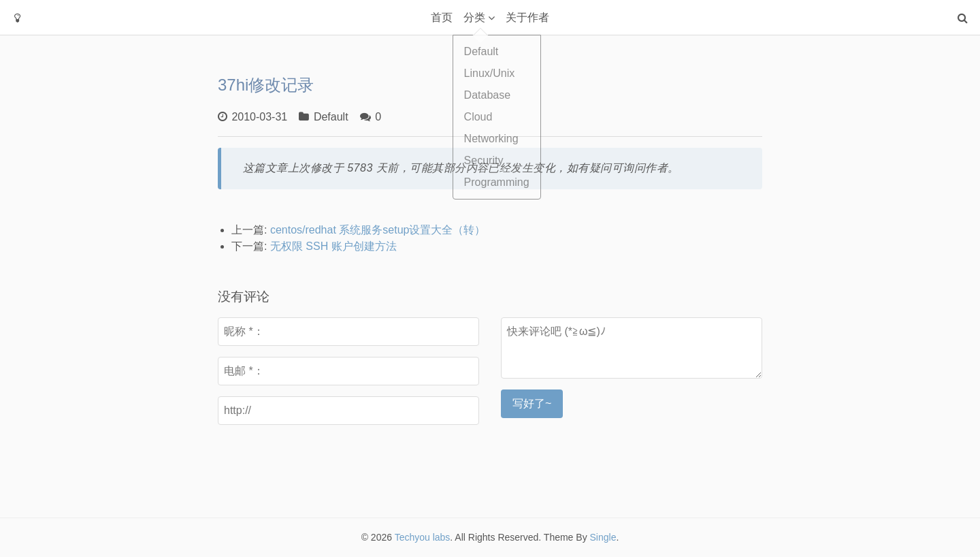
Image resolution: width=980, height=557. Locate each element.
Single (603, 537)
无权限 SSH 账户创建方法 (333, 246)
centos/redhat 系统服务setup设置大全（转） (378, 230)
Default (331, 117)
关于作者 (527, 17)
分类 (474, 17)
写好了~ (532, 403)
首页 (442, 17)
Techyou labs (423, 537)
